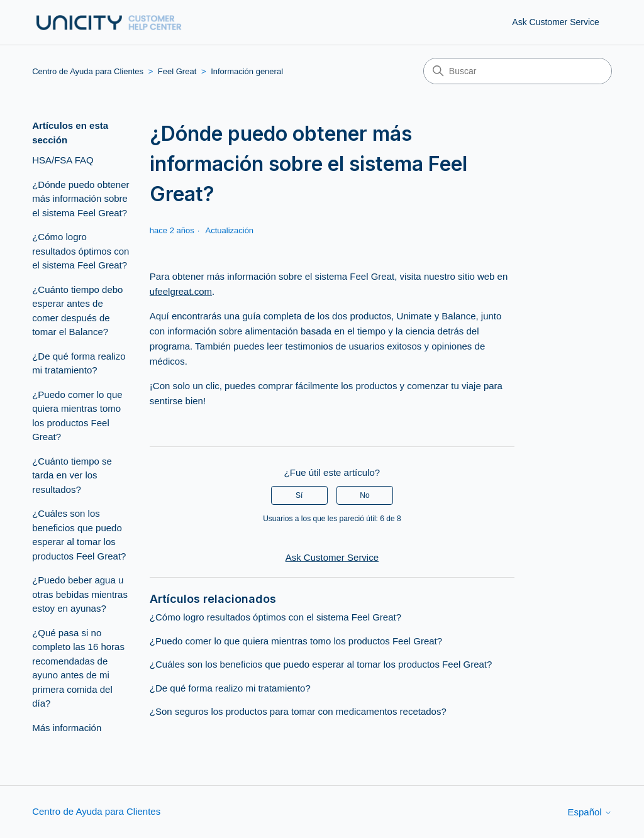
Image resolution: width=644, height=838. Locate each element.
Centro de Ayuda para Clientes (88, 71)
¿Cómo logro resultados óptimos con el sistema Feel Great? (80, 251)
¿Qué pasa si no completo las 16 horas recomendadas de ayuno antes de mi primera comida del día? (78, 668)
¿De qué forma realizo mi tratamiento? (79, 363)
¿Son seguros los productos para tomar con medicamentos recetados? (298, 711)
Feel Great (177, 71)
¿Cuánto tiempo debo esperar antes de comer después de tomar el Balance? (77, 311)
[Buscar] (518, 71)
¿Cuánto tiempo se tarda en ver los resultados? (72, 475)
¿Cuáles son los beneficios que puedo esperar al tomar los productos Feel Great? (79, 535)
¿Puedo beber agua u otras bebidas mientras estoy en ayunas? (80, 594)
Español (589, 812)
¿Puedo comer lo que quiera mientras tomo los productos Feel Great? (77, 416)
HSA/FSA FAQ (63, 160)
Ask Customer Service (555, 22)
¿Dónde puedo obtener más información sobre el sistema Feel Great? (80, 199)
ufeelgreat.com (181, 291)
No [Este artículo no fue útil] (364, 495)
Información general (247, 71)
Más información (67, 728)
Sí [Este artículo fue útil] (299, 495)
